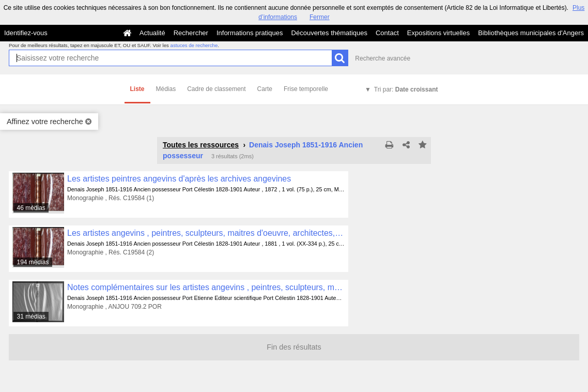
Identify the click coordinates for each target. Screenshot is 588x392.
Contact (387, 33)
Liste (137, 89)
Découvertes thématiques (329, 33)
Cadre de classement (216, 89)
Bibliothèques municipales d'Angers (531, 33)
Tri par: (406, 89)
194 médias (33, 262)
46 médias (31, 208)
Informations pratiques (250, 33)
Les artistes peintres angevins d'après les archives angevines (179, 179)
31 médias (31, 316)
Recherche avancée (383, 58)
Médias (166, 89)
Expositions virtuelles (438, 33)
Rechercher (191, 33)
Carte (265, 89)
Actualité (152, 33)
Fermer (320, 17)
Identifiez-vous (26, 33)
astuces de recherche (194, 45)
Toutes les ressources (201, 145)
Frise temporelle (306, 89)
